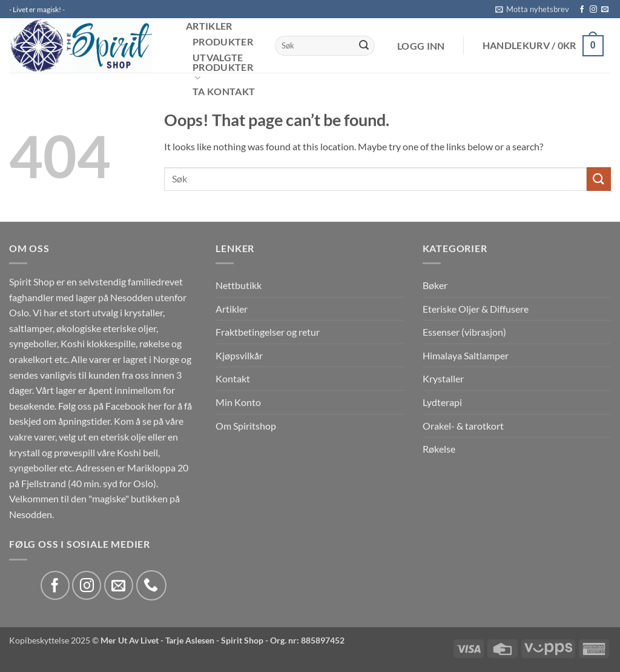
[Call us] (151, 585)
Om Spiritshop (246, 426)
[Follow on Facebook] (582, 10)
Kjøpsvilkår (239, 355)
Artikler (209, 26)
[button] (532, 9)
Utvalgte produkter (223, 68)
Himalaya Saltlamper (466, 355)
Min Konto (238, 402)
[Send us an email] (605, 10)
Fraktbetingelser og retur (268, 332)
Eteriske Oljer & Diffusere (476, 309)
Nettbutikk (239, 285)
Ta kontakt (224, 91)
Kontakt (233, 378)
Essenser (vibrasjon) (464, 332)
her (155, 406)
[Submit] (364, 46)
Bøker (435, 285)
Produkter (223, 42)
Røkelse (439, 449)
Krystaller (443, 378)
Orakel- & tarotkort (463, 426)
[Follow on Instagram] (593, 10)
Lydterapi (442, 402)
